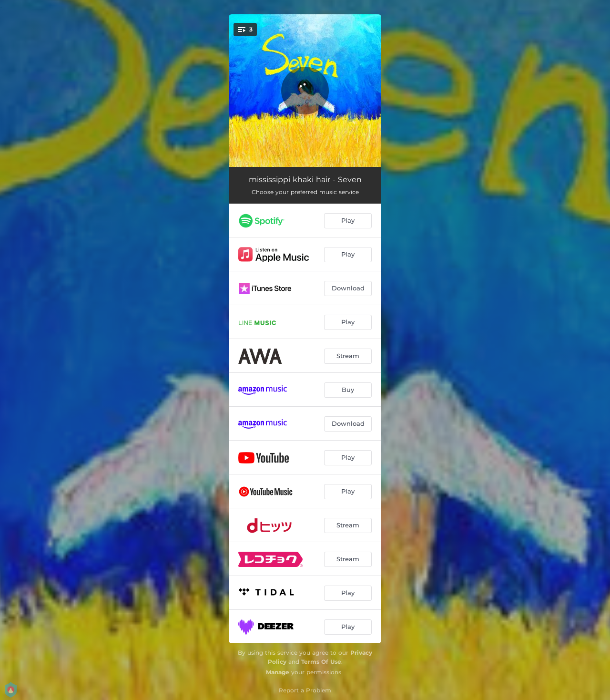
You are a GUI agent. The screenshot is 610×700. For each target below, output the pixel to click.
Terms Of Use (321, 662)
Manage (278, 672)
